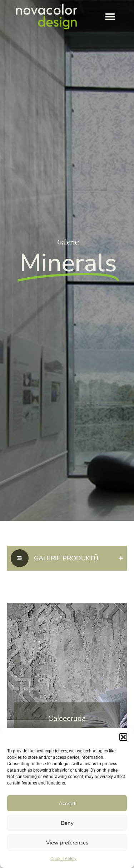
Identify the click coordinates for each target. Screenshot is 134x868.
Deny (67, 823)
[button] (123, 737)
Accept (67, 803)
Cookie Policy (63, 859)
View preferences (67, 843)
